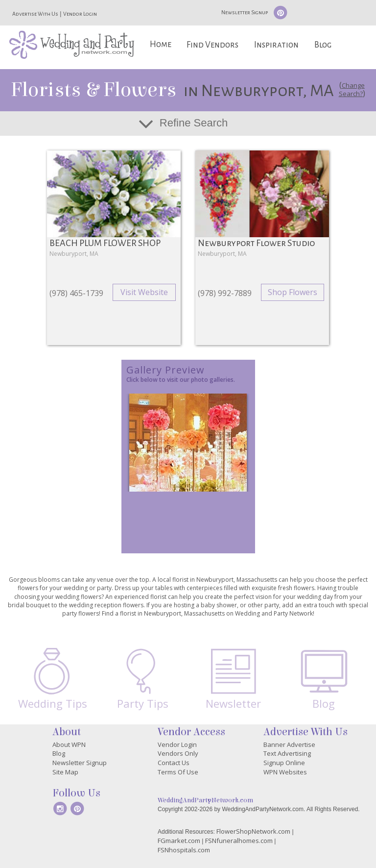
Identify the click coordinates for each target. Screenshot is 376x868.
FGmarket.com (179, 841)
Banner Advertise (289, 744)
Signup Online (284, 763)
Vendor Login (80, 14)
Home (161, 44)
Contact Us (174, 763)
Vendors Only (178, 753)
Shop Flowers (293, 292)
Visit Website (144, 292)
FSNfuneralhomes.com (239, 841)
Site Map (65, 772)
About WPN (69, 744)
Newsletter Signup (245, 12)
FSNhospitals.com (184, 850)
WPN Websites (285, 772)
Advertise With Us (35, 14)
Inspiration (276, 45)
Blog (323, 45)
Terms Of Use (178, 772)
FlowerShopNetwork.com (253, 831)
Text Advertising (287, 753)
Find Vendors (212, 45)
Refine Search (194, 123)
